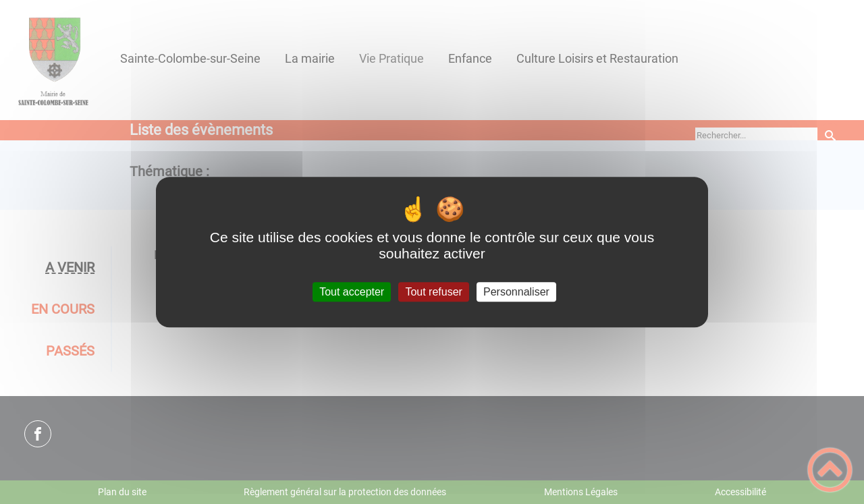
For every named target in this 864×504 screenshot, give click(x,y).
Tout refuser (433, 292)
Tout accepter (352, 292)
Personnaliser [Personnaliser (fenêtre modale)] (516, 292)
